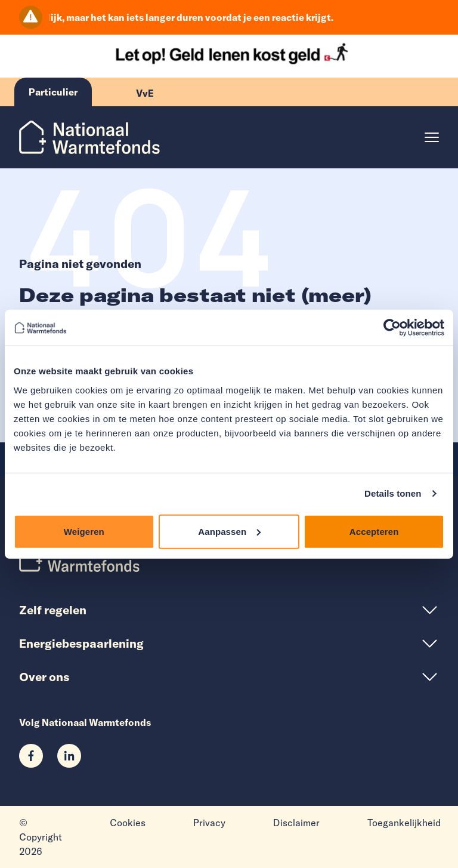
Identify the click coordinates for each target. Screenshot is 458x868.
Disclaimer (296, 823)
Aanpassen (229, 531)
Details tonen (393, 493)
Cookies (128, 823)
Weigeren (84, 531)
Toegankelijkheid (404, 823)
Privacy (209, 823)
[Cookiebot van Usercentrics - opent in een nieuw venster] (392, 328)
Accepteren (374, 531)
